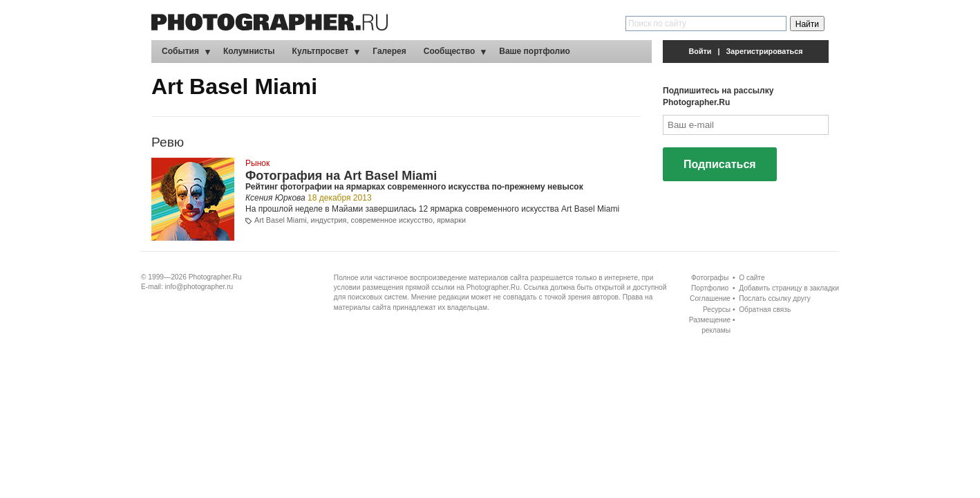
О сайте (752, 278)
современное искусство (392, 220)
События (180, 51)
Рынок (257, 163)
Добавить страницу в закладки (789, 288)
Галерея (389, 51)
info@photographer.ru (199, 287)
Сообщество (449, 51)
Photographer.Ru (215, 277)
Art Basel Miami (281, 220)
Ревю (168, 142)
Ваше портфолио (535, 51)
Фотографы (710, 278)
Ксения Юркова (275, 198)
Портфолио (710, 288)
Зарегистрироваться (765, 51)
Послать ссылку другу (775, 298)
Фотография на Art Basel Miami (341, 176)
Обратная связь (765, 310)
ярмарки (451, 220)
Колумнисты (249, 51)
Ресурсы (717, 310)
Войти (700, 51)
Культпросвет (321, 51)
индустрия (329, 220)
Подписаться (720, 164)
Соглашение (710, 298)
